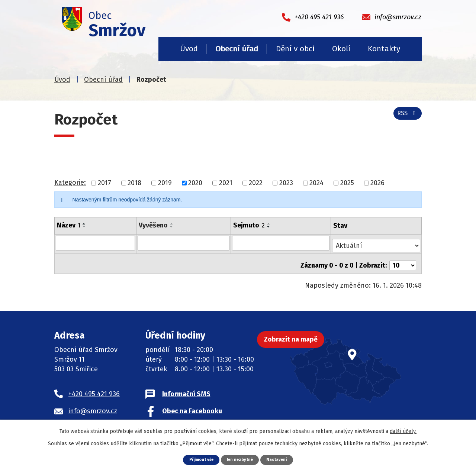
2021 (226, 183)
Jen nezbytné (241, 459)
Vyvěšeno (154, 225)
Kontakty (384, 49)
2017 (104, 183)
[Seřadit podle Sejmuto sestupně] (270, 227)
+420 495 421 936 (94, 388)
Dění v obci (295, 49)
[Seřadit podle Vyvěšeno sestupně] (172, 227)
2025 (347, 183)
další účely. (403, 431)
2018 (134, 183)
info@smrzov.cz (93, 405)
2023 (286, 183)
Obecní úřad (237, 49)
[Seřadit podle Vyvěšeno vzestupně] (172, 224)
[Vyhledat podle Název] (96, 243)
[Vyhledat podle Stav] (377, 242)
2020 (195, 183)
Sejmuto (250, 225)
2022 (256, 183)
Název (69, 225)
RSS (406, 117)
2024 (316, 183)
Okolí (341, 49)
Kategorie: (70, 182)
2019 (165, 183)
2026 (377, 183)
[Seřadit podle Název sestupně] (84, 227)
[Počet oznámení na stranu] (403, 259)
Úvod (189, 49)
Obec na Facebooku (192, 405)
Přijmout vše (197, 459)
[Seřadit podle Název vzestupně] (84, 224)
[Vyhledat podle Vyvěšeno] (184, 243)
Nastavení (282, 459)
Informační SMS (186, 388)
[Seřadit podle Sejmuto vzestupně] (270, 224)
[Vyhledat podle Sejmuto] (282, 243)
